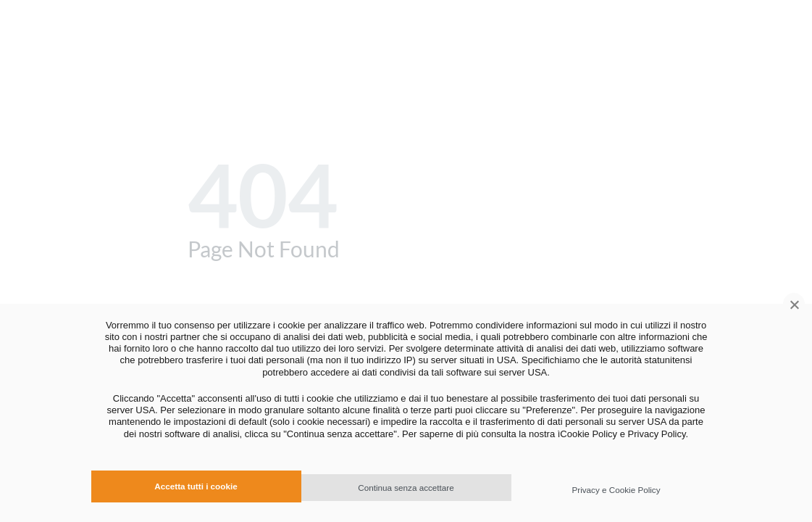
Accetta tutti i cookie (196, 486)
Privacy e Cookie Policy (616, 490)
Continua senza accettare (406, 488)
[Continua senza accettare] (794, 304)
